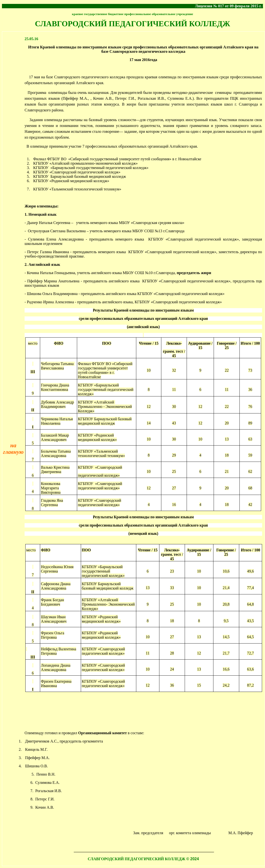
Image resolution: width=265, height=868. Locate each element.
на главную (13, 449)
